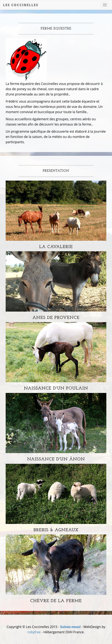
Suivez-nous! (70, 627)
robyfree (34, 632)
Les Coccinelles (21, 5)
